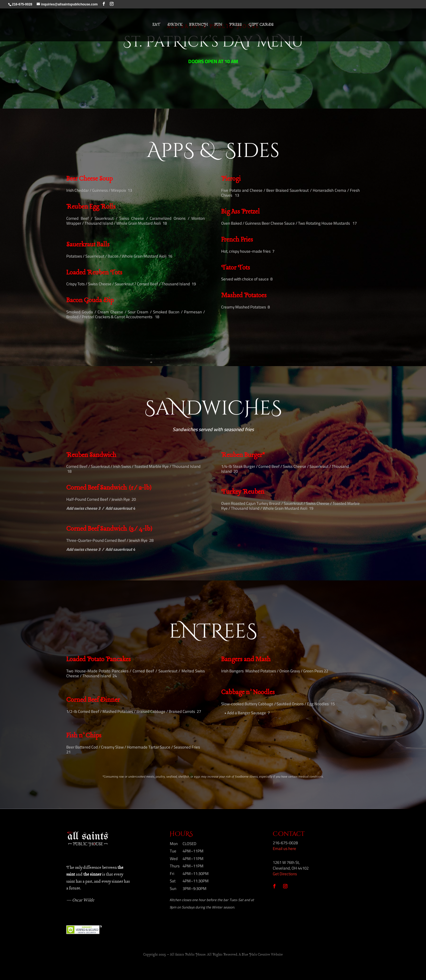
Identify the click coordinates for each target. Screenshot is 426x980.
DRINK (175, 25)
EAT (156, 25)
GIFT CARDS (261, 25)
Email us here (284, 848)
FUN (218, 25)
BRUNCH (198, 25)
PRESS (235, 25)
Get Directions (285, 874)
